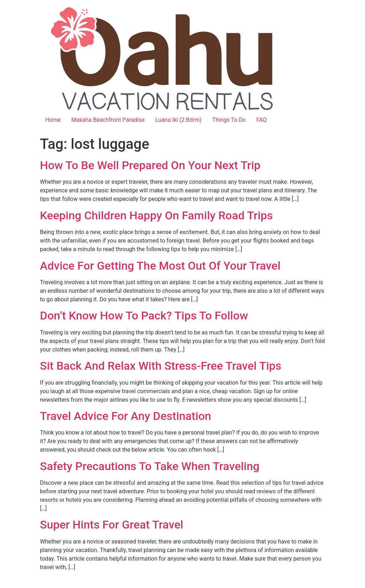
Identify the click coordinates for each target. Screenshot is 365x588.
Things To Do (229, 120)
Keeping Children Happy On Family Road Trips (156, 215)
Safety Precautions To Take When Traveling (150, 466)
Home (53, 120)
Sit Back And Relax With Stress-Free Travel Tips (161, 366)
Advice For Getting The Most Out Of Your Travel (160, 266)
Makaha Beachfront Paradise (108, 120)
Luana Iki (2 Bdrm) (179, 120)
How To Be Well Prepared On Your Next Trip (150, 165)
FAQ (261, 120)
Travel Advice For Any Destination (125, 416)
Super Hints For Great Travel (112, 525)
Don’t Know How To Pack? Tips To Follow (144, 316)
